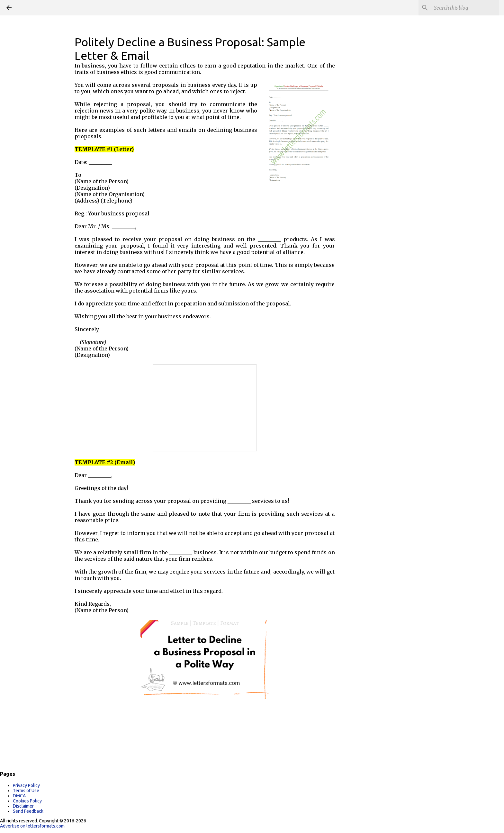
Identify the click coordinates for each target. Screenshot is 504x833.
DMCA (19, 796)
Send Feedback (28, 811)
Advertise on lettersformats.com (32, 826)
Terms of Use (26, 791)
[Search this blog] (465, 8)
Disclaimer (23, 806)
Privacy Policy (26, 785)
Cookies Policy (27, 801)
